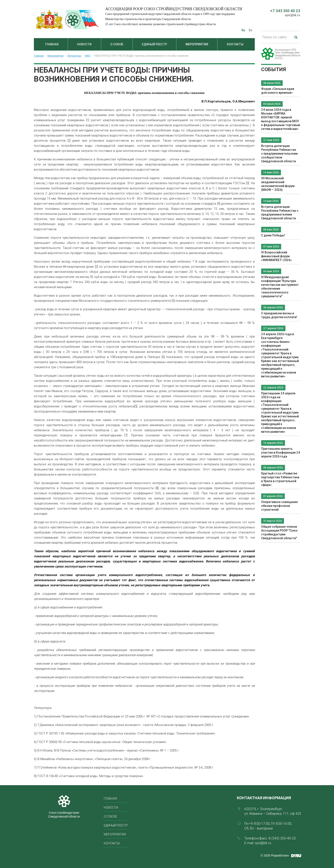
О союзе (117, 44)
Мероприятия (197, 44)
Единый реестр (154, 44)
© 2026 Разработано (275, 855)
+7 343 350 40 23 (285, 11)
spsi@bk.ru (292, 15)
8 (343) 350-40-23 (282, 838)
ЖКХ (88, 56)
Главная (52, 44)
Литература (74, 56)
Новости (84, 44)
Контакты (235, 44)
